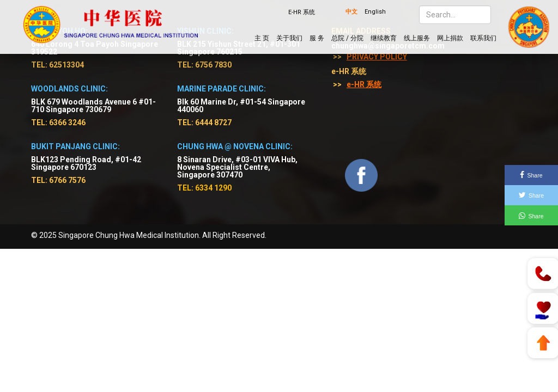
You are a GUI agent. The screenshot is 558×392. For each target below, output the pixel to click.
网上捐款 (450, 38)
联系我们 (483, 38)
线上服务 (417, 38)
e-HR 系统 (364, 84)
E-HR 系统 (302, 12)
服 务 (317, 38)
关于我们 (289, 38)
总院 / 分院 (347, 38)
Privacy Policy (377, 57)
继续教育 (384, 38)
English (375, 12)
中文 (351, 12)
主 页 (262, 38)
